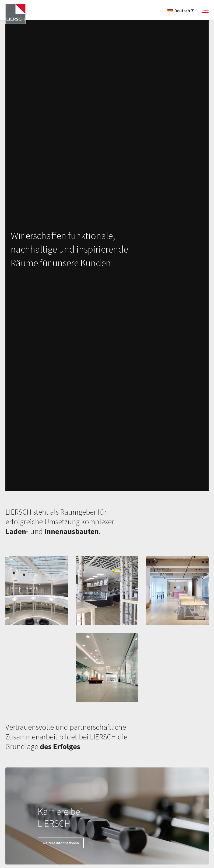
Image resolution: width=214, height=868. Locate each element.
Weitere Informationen (61, 843)
